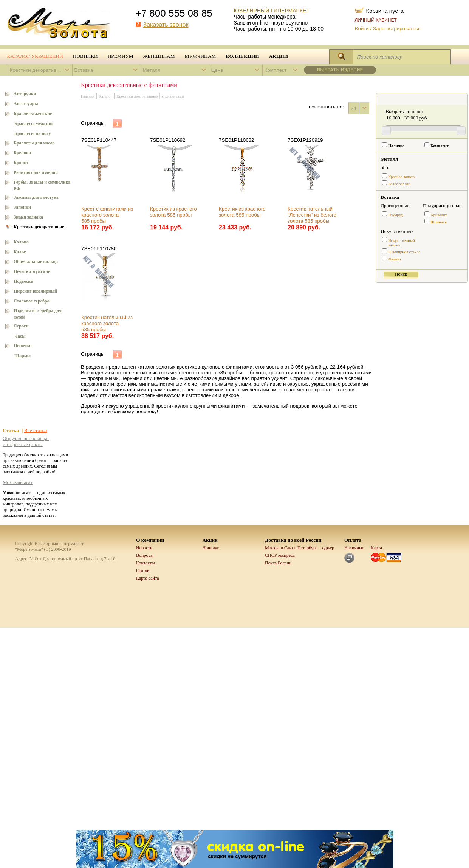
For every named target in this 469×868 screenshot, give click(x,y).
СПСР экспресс (280, 555)
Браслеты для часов (34, 143)
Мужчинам (200, 56)
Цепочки (23, 346)
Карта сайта (148, 578)
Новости (144, 548)
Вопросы (145, 555)
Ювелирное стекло (404, 252)
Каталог (105, 96)
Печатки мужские (32, 271)
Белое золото (399, 184)
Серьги (21, 326)
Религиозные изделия (36, 172)
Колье (20, 252)
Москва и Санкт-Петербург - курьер (300, 548)
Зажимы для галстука (36, 197)
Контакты (145, 563)
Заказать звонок (166, 25)
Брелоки (22, 153)
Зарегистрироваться (397, 29)
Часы (20, 336)
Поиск (401, 274)
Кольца (21, 242)
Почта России (278, 563)
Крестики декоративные (39, 227)
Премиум (121, 56)
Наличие (396, 146)
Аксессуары (26, 104)
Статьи (143, 570)
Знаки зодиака (28, 217)
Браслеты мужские (34, 124)
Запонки (22, 207)
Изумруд (395, 215)
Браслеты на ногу (33, 133)
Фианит (395, 259)
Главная (88, 96)
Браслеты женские (33, 113)
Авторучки (25, 94)
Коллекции (242, 56)
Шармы (22, 356)
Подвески (23, 281)
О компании (150, 540)
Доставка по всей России (293, 540)
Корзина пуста (385, 10)
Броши (21, 163)
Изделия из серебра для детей (38, 314)
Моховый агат (18, 482)
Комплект (440, 146)
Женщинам (159, 56)
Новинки (85, 56)
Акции (279, 56)
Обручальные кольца (36, 262)
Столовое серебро (32, 301)
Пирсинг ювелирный (35, 291)
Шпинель (439, 222)
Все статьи (36, 430)
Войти (362, 29)
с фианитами (173, 96)
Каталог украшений (35, 56)
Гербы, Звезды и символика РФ (42, 185)
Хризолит (439, 215)
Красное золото (401, 177)
